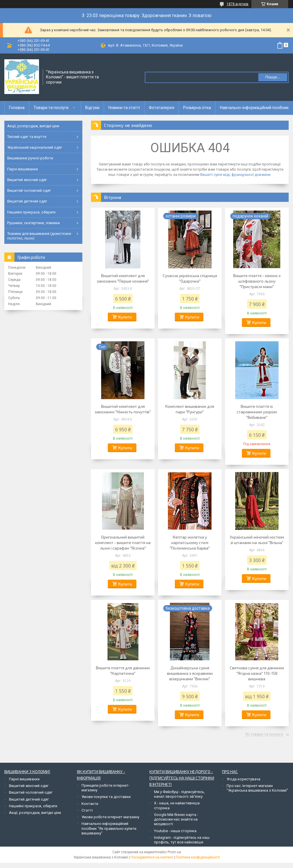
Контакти (90, 804)
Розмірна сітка (197, 108)
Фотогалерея (162, 108)
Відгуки (92, 108)
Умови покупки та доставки (106, 797)
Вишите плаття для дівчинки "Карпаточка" (123, 670)
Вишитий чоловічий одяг (29, 190)
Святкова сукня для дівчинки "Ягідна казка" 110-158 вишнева (257, 673)
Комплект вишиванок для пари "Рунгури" (190, 409)
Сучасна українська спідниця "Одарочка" (190, 278)
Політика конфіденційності (198, 857)
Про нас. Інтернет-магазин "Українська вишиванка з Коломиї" (257, 788)
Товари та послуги (51, 108)
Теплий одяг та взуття (27, 137)
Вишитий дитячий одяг (27, 201)
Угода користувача (243, 779)
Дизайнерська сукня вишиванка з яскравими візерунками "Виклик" (190, 673)
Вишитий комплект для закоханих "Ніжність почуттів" (123, 409)
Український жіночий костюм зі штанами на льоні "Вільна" (257, 540)
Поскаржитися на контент (152, 857)
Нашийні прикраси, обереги (31, 212)
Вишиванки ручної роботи (30, 158)
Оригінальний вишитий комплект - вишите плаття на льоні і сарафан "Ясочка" (123, 542)
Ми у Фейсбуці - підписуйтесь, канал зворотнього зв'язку (179, 794)
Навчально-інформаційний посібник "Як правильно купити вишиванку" (109, 828)
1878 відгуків (238, 4)
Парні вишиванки (23, 169)
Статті (87, 810)
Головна (17, 108)
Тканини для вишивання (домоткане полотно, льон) (39, 236)
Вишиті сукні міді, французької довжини (235, 175)
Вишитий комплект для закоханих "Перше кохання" (123, 278)
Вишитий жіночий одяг (27, 180)
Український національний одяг (35, 147)
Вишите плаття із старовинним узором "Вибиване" (257, 412)
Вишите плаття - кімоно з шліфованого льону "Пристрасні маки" (257, 281)
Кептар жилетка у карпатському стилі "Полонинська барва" (190, 542)
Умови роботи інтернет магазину (110, 817)
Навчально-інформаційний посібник (254, 108)
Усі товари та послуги (264, 734)
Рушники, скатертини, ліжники (34, 223)
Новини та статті (124, 108)
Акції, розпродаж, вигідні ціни (33, 126)
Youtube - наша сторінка (175, 831)
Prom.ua (174, 852)
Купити (125, 317)
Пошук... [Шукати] (273, 77)
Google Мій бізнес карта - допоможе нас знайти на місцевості (176, 819)
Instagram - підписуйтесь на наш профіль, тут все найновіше (182, 840)
